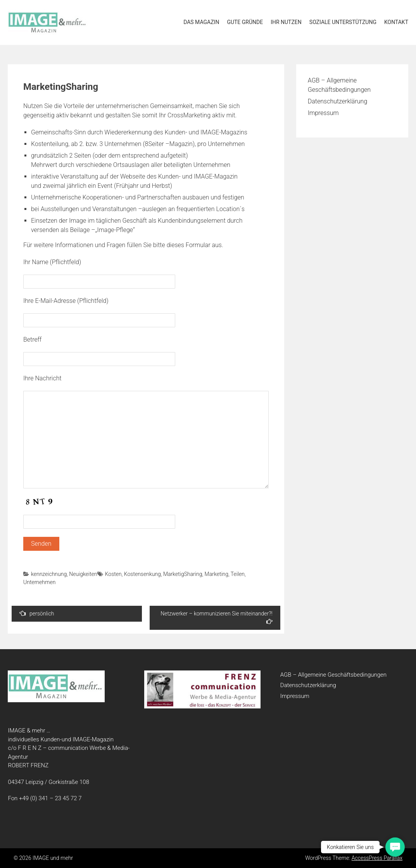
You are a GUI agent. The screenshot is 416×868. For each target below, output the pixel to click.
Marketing (217, 574)
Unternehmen (39, 582)
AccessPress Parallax (377, 858)
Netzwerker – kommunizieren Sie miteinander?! (216, 617)
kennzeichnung (49, 574)
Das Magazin (201, 22)
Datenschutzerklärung (338, 101)
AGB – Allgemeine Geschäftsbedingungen (333, 675)
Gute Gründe (245, 22)
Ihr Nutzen (286, 22)
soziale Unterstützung (343, 22)
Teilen (238, 574)
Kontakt (396, 22)
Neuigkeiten (83, 574)
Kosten (113, 574)
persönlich (37, 613)
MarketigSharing (183, 574)
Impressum (323, 113)
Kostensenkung (142, 574)
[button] (395, 847)
